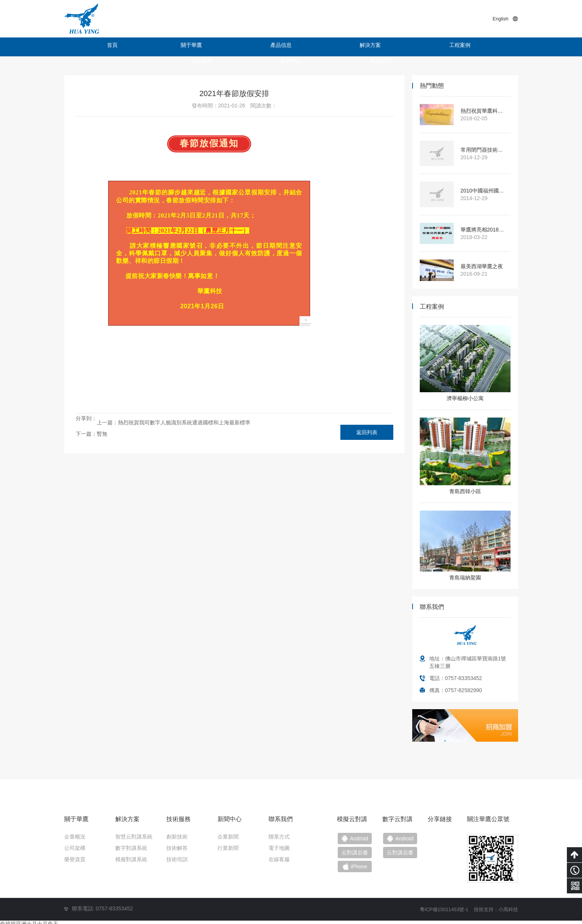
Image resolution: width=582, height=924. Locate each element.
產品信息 (206, 47)
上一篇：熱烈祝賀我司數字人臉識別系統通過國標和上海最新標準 (174, 422)
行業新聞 (228, 848)
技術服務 (376, 47)
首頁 (93, 47)
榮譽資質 (75, 859)
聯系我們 (490, 47)
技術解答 (177, 848)
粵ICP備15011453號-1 (438, 906)
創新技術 (177, 837)
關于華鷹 (149, 47)
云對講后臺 (405, 855)
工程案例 (320, 47)
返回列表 (367, 432)
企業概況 (75, 837)
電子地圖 (279, 848)
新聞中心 (433, 47)
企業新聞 (228, 837)
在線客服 (279, 859)
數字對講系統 (131, 848)
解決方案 (263, 47)
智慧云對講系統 (134, 837)
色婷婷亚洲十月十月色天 (29, 920)
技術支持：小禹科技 (494, 906)
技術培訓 (177, 859)
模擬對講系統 (131, 859)
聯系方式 (279, 837)
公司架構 (75, 848)
